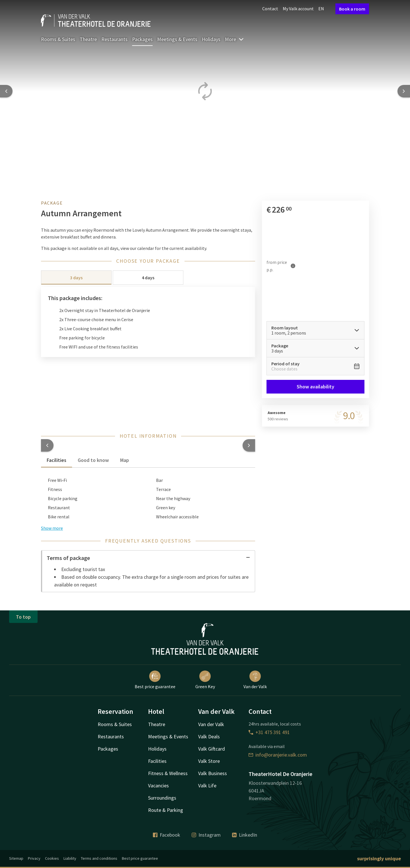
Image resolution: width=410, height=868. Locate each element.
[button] (47, 445)
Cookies (52, 858)
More (234, 39)
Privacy (34, 858)
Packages (142, 39)
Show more (52, 528)
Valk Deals (209, 736)
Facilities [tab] (57, 460)
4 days (148, 278)
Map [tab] (125, 460)
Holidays (211, 39)
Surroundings (162, 798)
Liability (70, 858)
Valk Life (207, 786)
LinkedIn (245, 835)
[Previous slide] (6, 91)
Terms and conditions (99, 858)
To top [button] (23, 617)
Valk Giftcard (212, 749)
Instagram (206, 835)
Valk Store (209, 761)
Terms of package (148, 558)
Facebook (167, 835)
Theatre (88, 39)
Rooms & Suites (58, 39)
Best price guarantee (155, 680)
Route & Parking (166, 810)
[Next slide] (404, 91)
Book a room (352, 9)
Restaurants (114, 39)
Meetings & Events (177, 39)
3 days (76, 278)
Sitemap (16, 858)
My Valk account (298, 9)
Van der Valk (255, 680)
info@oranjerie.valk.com (278, 755)
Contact (270, 9)
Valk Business (213, 773)
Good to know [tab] (93, 460)
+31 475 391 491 (269, 732)
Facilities (157, 761)
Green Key (205, 680)
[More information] (293, 266)
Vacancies (158, 786)
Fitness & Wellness (168, 773)
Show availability (315, 387)
